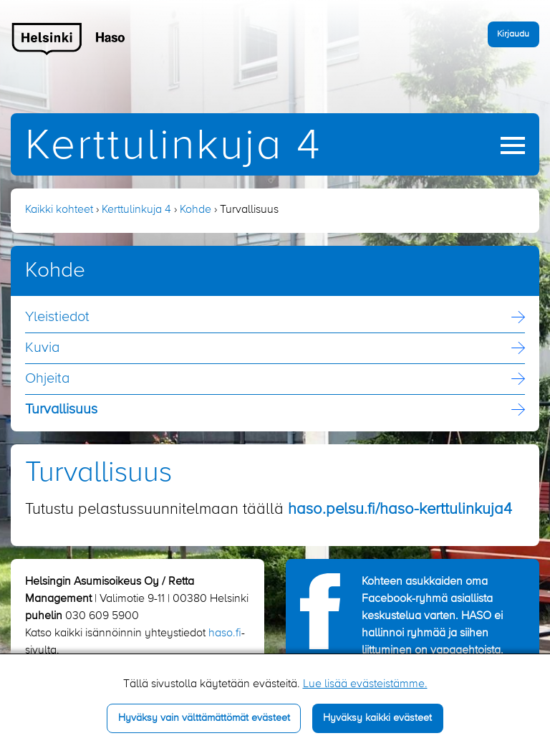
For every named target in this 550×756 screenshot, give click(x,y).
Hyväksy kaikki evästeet (377, 718)
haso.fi (225, 633)
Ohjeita (47, 379)
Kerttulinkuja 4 (173, 147)
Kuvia (42, 348)
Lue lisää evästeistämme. (365, 684)
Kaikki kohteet (59, 210)
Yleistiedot (57, 317)
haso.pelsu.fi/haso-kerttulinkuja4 (400, 509)
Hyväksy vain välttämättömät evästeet (204, 718)
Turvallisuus (61, 410)
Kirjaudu (513, 34)
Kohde (196, 210)
